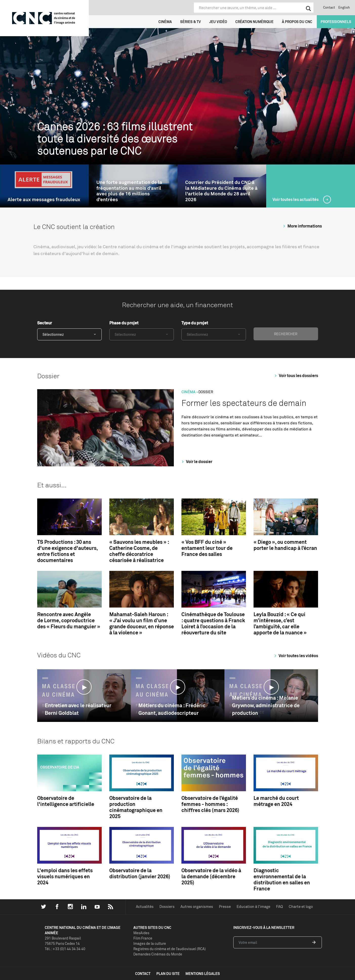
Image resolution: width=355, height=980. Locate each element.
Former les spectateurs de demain (244, 403)
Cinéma (165, 22)
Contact (329, 7)
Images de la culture (150, 943)
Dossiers (167, 906)
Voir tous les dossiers (296, 376)
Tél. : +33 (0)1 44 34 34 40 (65, 949)
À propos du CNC (297, 22)
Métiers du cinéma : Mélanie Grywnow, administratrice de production (266, 705)
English (344, 7)
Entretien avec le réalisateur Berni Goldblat (78, 709)
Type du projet (195, 323)
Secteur (45, 323)
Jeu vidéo (218, 22)
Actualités (145, 906)
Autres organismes (197, 906)
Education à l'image (253, 906)
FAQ (279, 906)
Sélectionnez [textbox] (53, 334)
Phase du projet (124, 323)
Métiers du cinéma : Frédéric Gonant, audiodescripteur (172, 709)
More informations (302, 226)
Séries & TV (191, 22)
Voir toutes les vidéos (295, 656)
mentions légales (203, 974)
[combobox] (69, 334)
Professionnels (336, 22)
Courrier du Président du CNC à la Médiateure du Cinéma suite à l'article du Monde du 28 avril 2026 (221, 191)
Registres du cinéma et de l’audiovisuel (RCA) (170, 949)
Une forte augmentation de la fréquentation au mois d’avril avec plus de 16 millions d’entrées (129, 191)
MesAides (141, 933)
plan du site (168, 974)
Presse (225, 906)
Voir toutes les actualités (296, 199)
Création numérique (254, 22)
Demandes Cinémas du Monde (158, 954)
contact (143, 974)
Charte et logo (301, 906)
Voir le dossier (196, 462)
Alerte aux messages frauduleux (44, 200)
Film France (143, 938)
